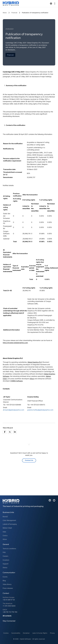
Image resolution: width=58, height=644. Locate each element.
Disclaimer (26, 633)
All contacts (7, 616)
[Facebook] (5, 432)
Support (6, 564)
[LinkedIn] (15, 432)
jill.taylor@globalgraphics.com (14, 410)
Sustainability (16, 633)
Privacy (52, 633)
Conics (5, 535)
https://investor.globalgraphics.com (15, 343)
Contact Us (29, 460)
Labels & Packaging (10, 524)
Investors (6, 560)
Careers (5, 556)
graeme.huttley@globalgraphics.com (40, 410)
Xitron (32, 379)
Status (5, 567)
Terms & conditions (9, 549)
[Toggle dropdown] (51, 4)
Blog (4, 581)
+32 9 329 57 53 (9, 600)
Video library (7, 584)
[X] (10, 432)
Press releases (8, 588)
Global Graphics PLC (35, 362)
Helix (4, 532)
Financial (14, 13)
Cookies (6, 633)
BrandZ (5, 517)
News (5, 13)
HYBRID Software (16, 381)
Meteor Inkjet (7, 528)
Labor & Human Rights (40, 633)
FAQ (4, 552)
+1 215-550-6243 (9, 606)
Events (5, 577)
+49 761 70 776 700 (10, 612)
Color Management (9, 520)
